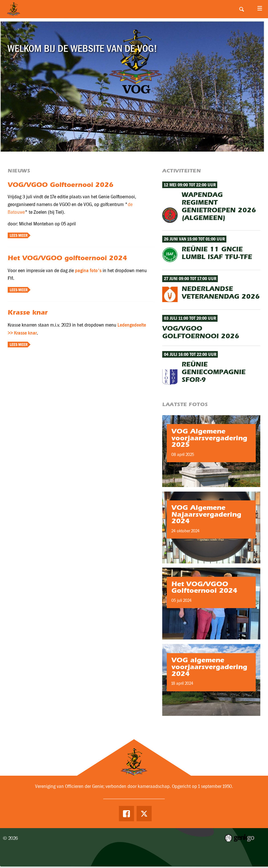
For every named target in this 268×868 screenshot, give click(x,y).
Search (241, 9)
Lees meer (19, 235)
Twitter (145, 814)
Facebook (126, 814)
